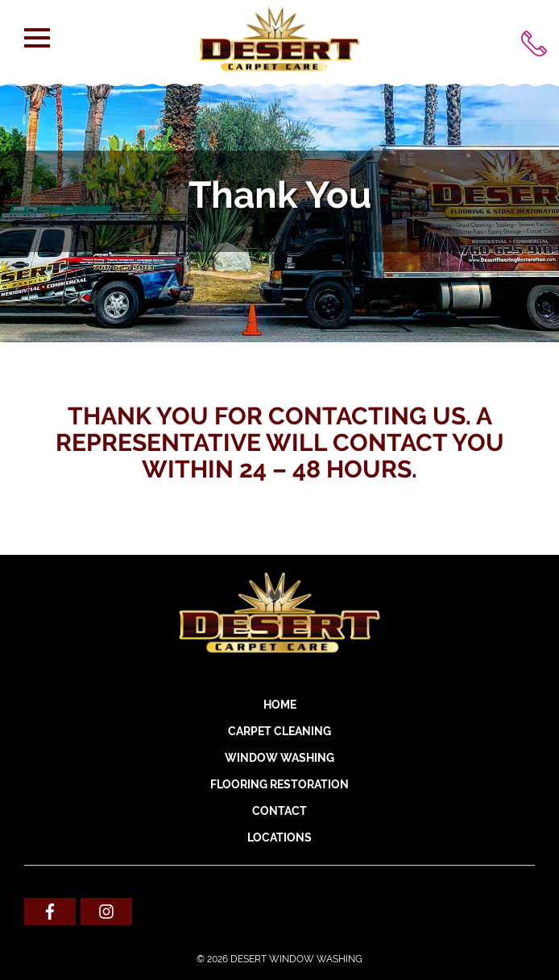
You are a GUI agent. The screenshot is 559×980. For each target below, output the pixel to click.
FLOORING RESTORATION (279, 784)
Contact (279, 811)
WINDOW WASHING (279, 758)
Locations (279, 837)
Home (280, 705)
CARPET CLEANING (279, 731)
